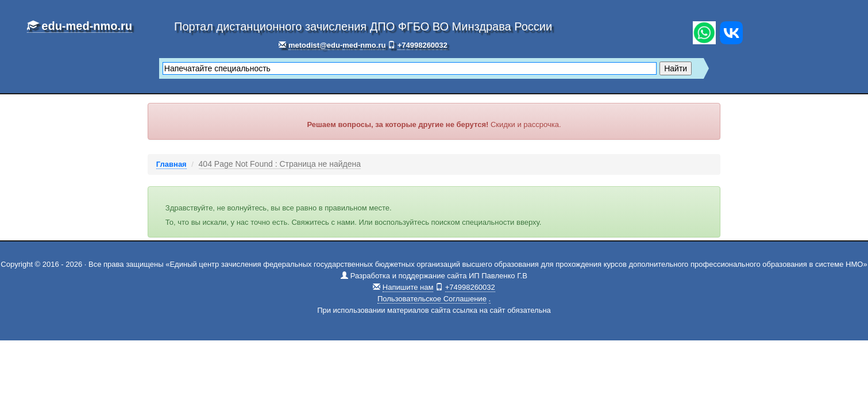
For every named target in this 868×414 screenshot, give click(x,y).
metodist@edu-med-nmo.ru (337, 45)
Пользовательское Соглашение (432, 299)
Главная (171, 164)
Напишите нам (408, 287)
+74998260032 (423, 45)
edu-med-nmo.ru (80, 26)
